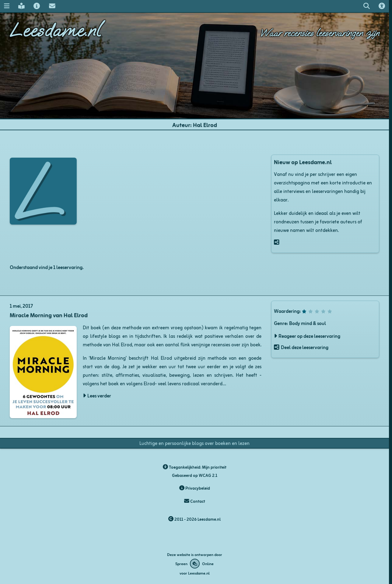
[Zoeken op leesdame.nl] (366, 6)
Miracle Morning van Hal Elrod (49, 315)
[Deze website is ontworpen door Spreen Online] (194, 564)
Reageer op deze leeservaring (309, 336)
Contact (195, 501)
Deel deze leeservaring (305, 347)
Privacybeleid (195, 488)
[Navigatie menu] (7, 6)
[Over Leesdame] (37, 6)
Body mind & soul (308, 323)
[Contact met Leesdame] (52, 6)
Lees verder (99, 395)
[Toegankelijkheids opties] (382, 6)
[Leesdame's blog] (21, 6)
